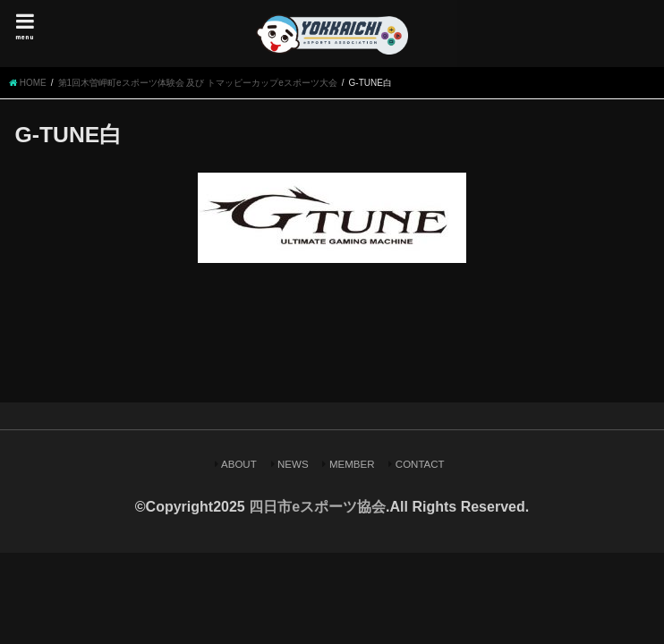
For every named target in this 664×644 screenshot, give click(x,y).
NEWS (293, 464)
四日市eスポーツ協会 (317, 507)
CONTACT (420, 464)
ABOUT (239, 464)
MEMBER (352, 464)
